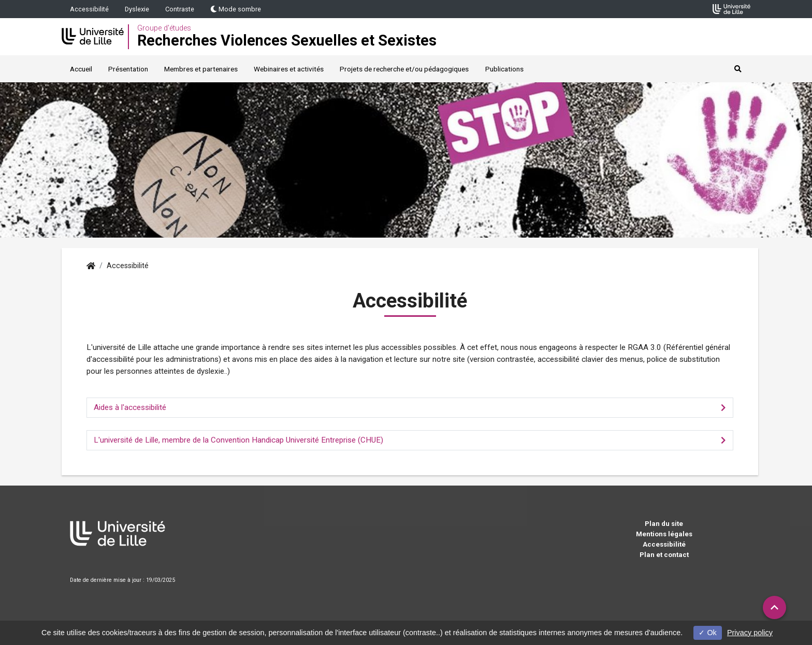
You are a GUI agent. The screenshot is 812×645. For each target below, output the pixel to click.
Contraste (180, 9)
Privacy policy (750, 633)
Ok (707, 633)
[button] (774, 607)
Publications (504, 69)
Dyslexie (137, 9)
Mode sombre (236, 9)
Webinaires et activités (289, 69)
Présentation (128, 69)
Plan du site (664, 524)
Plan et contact (664, 555)
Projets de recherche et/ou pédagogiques (404, 69)
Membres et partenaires (201, 69)
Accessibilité (89, 9)
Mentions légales (664, 534)
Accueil (81, 69)
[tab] (410, 408)
